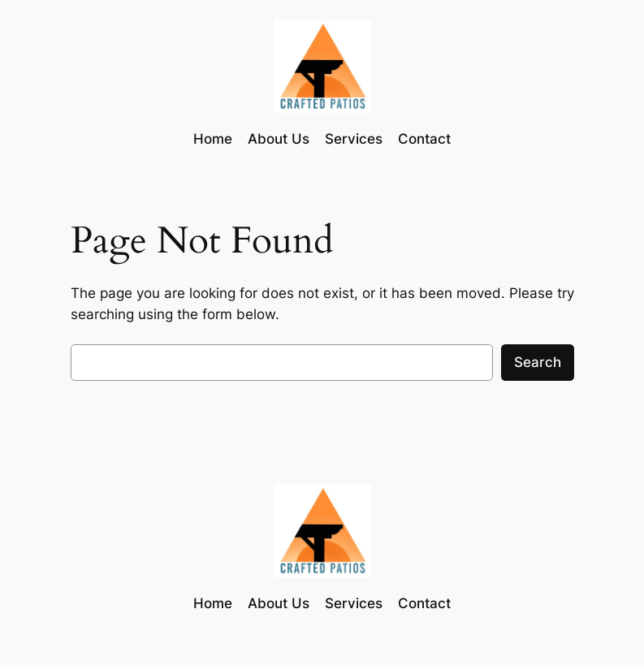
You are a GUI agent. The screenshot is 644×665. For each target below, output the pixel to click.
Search (538, 362)
